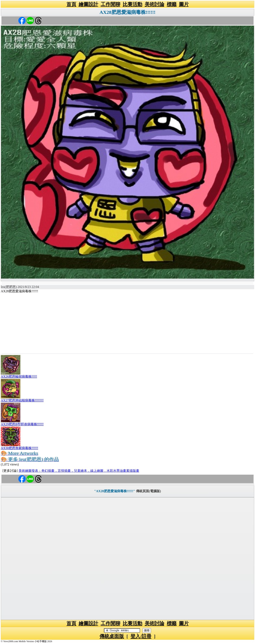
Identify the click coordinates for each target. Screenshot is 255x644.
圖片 (184, 4)
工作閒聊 (110, 4)
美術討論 (155, 4)
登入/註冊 (141, 636)
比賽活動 (132, 4)
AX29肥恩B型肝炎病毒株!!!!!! (22, 424)
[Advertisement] (128, 323)
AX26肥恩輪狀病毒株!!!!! (19, 377)
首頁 (71, 4)
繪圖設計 (88, 4)
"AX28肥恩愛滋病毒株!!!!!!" (115, 491)
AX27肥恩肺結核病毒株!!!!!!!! (22, 400)
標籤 (172, 4)
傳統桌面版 (112, 636)
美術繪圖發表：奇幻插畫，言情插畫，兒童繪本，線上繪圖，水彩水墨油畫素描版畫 (79, 471)
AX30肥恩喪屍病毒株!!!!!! (19, 448)
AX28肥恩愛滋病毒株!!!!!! (127, 12)
